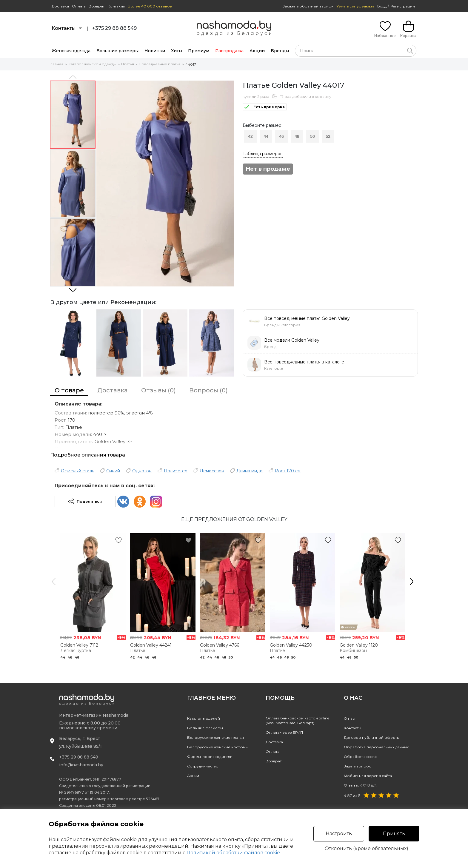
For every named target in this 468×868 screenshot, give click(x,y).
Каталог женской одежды (92, 64)
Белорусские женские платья (215, 737)
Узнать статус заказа (355, 6)
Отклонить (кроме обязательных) (367, 849)
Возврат (97, 6)
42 (250, 136)
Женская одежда (71, 51)
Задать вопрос (357, 766)
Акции (257, 51)
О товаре (69, 390)
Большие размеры (117, 51)
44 (266, 136)
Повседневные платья (160, 64)
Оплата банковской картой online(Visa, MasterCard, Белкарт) (297, 720)
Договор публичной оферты (372, 737)
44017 (191, 64)
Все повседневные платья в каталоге (304, 362)
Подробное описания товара (88, 455)
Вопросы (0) (208, 390)
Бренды (280, 51)
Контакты (116, 6)
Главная (56, 64)
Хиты (177, 51)
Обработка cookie (361, 757)
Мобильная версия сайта (368, 776)
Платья (128, 64)
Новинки (155, 51)
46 (281, 136)
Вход (382, 6)
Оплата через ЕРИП (284, 732)
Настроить (339, 834)
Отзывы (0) (158, 390)
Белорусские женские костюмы (218, 747)
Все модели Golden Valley (292, 340)
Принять (394, 834)
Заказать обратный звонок (308, 6)
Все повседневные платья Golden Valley (307, 318)
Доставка (60, 6)
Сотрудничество (203, 766)
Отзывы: (360, 785)
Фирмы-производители (210, 757)
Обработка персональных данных (376, 747)
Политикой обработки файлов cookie (233, 853)
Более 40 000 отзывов (150, 6)
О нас (349, 718)
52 (328, 136)
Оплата (79, 6)
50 (312, 136)
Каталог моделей (204, 718)
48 (297, 136)
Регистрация (403, 6)
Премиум (199, 51)
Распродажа (229, 51)
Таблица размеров (263, 154)
